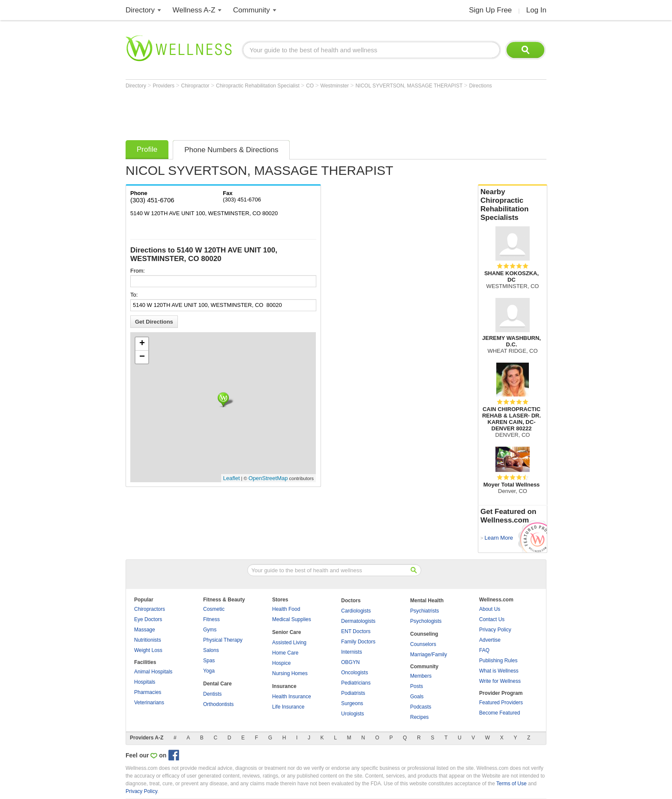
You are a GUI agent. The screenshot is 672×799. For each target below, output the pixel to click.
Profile (147, 149)
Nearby (513, 205)
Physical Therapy (223, 640)
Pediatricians (356, 683)
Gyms (210, 630)
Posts (417, 686)
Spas (209, 661)
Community (252, 10)
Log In (536, 10)
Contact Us (492, 619)
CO (310, 86)
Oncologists (355, 673)
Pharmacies (148, 692)
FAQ (484, 650)
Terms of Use (511, 784)
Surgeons (352, 703)
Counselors (423, 644)
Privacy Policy (495, 630)
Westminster (336, 86)
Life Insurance (288, 707)
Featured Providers (501, 703)
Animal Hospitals (153, 672)
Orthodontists (218, 704)
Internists (352, 652)
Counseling (424, 634)
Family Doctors (358, 642)
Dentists (212, 694)
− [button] (142, 357)
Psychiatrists (424, 611)
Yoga (209, 671)
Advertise (490, 640)
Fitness (211, 619)
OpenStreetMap (268, 478)
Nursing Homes (290, 673)
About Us (490, 609)
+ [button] (142, 344)
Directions (480, 86)
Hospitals (145, 682)
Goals (417, 697)
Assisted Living (289, 643)
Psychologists (426, 621)
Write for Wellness (500, 681)
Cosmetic (214, 609)
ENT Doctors (356, 631)
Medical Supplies (292, 619)
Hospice (281, 663)
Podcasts (421, 707)
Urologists (352, 714)
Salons (211, 650)
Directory (140, 10)
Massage (145, 630)
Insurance (284, 686)
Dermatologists (358, 621)
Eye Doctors (148, 619)
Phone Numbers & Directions (231, 150)
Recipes (419, 717)
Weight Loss (148, 650)
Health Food (286, 609)
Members (421, 676)
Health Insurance (292, 697)
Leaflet (232, 478)
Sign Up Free (490, 10)
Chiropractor (196, 86)
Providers (164, 86)
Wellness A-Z (194, 10)
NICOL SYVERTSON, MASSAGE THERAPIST (409, 86)
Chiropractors (150, 609)
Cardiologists (356, 611)
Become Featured (499, 713)
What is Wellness (499, 671)
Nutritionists (148, 640)
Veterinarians (149, 703)
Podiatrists (353, 693)
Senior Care (286, 632)
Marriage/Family (429, 655)
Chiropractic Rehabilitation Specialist (258, 86)
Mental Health (427, 601)
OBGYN (350, 662)
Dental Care (217, 684)
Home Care (285, 653)
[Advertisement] (282, 112)
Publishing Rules (498, 661)
